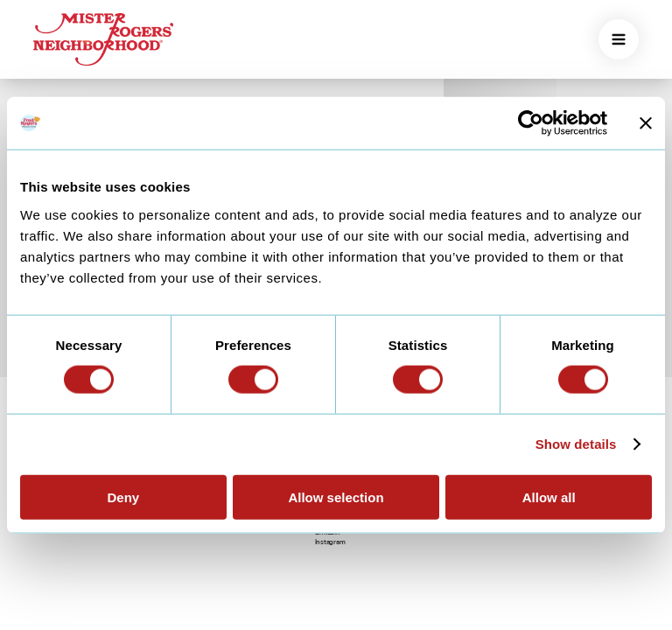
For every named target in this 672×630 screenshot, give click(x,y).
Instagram (330, 542)
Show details (576, 444)
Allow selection (336, 497)
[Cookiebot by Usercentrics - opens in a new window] (531, 123)
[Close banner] (646, 123)
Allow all (549, 497)
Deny (123, 497)
